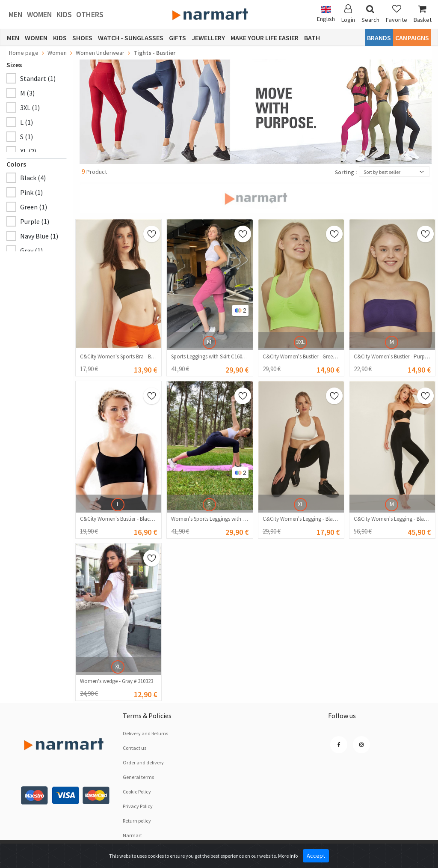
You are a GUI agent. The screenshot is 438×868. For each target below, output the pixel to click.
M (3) (27, 93)
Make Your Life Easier (265, 38)
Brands (379, 38)
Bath (312, 38)
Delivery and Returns (145, 733)
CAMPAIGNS (412, 38)
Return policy (137, 821)
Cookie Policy (137, 792)
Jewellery (208, 38)
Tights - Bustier (154, 53)
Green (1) (34, 207)
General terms (138, 777)
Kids (64, 14)
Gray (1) (31, 251)
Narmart (132, 835)
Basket (423, 14)
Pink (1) (31, 192)
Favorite (397, 14)
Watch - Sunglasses (131, 38)
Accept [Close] (316, 856)
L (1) (27, 122)
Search (370, 14)
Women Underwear (100, 53)
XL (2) (28, 151)
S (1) (27, 137)
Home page (24, 53)
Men (16, 14)
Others (90, 14)
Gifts (178, 38)
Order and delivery (143, 762)
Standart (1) (38, 78)
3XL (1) (30, 107)
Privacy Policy (138, 806)
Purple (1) (35, 221)
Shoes (82, 38)
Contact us (135, 748)
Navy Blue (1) (39, 236)
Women (40, 14)
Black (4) (33, 178)
